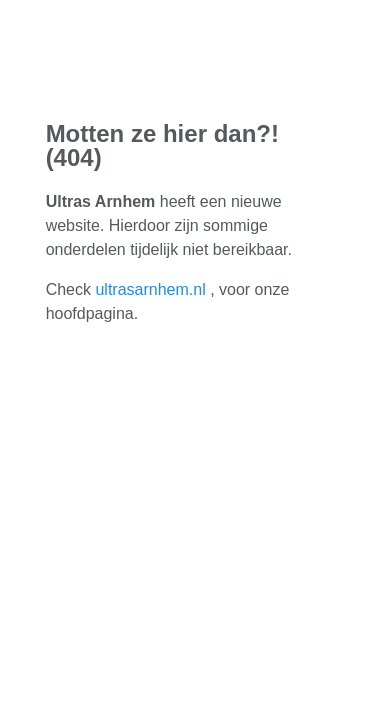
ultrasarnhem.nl (150, 289)
